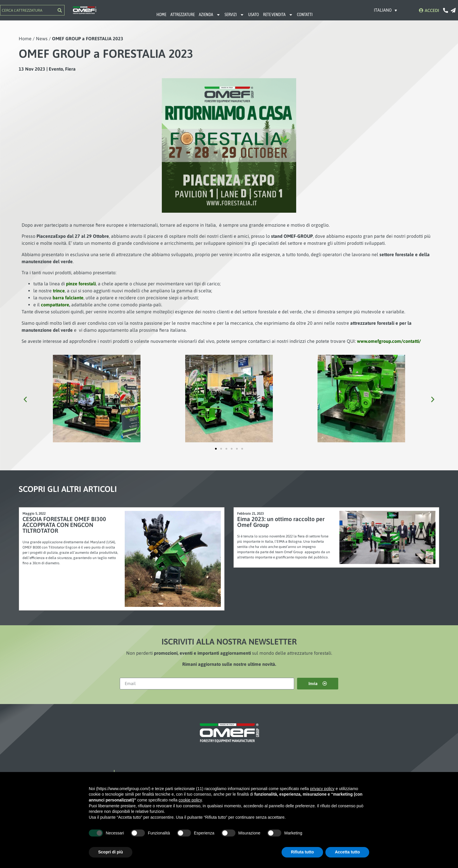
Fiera (70, 69)
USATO (254, 14)
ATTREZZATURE (182, 14)
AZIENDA (210, 15)
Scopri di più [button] (111, 852)
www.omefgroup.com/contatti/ (389, 341)
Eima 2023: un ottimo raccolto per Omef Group (281, 522)
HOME (161, 14)
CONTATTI (305, 14)
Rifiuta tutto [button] (302, 852)
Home (25, 39)
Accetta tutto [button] (347, 852)
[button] (25, 399)
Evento (56, 69)
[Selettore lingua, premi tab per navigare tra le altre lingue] (386, 10)
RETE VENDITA (278, 15)
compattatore (55, 305)
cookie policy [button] (190, 800)
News (42, 39)
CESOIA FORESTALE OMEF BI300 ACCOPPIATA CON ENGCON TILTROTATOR (64, 525)
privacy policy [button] (322, 789)
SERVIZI (234, 15)
